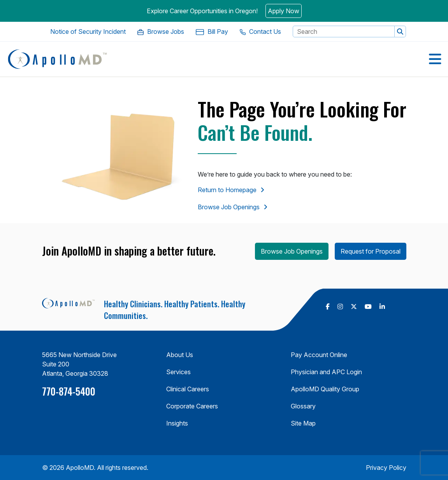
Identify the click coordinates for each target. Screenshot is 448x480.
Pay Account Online (319, 355)
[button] (400, 32)
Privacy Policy (386, 468)
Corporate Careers (192, 406)
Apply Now (284, 11)
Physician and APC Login (326, 372)
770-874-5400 (69, 391)
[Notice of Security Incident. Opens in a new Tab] (88, 32)
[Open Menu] (435, 59)
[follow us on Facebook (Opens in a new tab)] (328, 307)
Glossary (303, 406)
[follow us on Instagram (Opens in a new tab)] (340, 307)
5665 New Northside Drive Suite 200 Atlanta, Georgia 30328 (79, 364)
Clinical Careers (188, 389)
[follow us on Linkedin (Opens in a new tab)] (382, 307)
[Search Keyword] (344, 32)
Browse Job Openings (229, 207)
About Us (180, 355)
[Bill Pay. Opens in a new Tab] (212, 32)
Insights (177, 423)
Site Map (303, 423)
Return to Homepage (227, 190)
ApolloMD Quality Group (325, 389)
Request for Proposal (371, 251)
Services (178, 372)
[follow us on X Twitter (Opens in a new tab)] (354, 307)
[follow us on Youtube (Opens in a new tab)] (368, 307)
